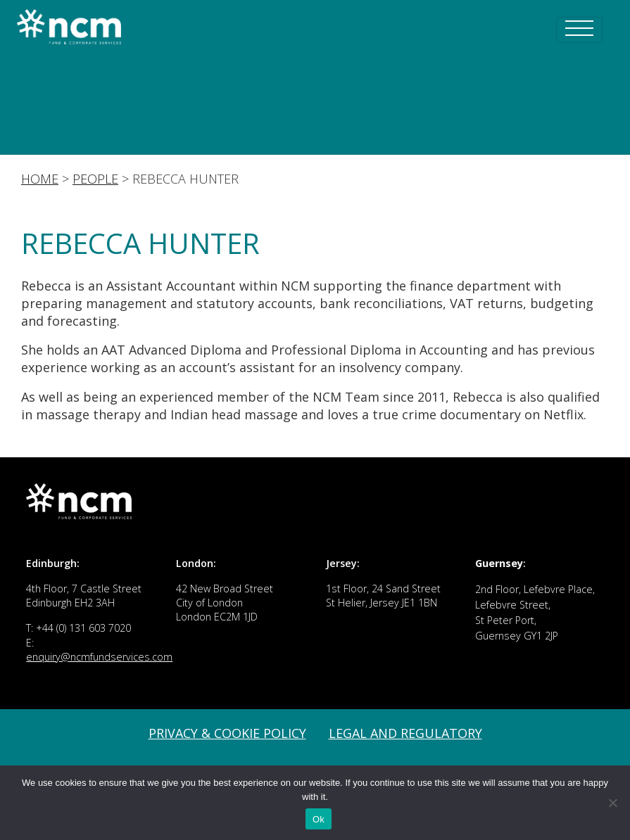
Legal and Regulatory (405, 733)
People (95, 179)
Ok (319, 819)
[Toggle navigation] (579, 30)
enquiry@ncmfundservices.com (99, 657)
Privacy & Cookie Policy (227, 733)
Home (40, 179)
